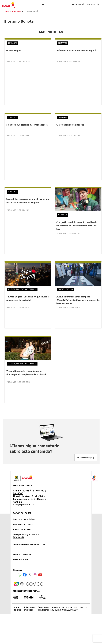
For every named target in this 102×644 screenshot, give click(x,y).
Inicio (7, 11)
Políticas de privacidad (29, 605)
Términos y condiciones (44, 605)
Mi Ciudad (62, 213)
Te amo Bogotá (14, 50)
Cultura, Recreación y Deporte (22, 287)
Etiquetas (17, 11)
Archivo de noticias (22, 526)
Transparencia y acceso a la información (26, 532)
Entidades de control (23, 521)
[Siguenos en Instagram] (35, 571)
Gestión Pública (65, 287)
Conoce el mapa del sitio (25, 515)
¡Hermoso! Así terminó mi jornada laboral (27, 124)
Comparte (12, 43)
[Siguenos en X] (30, 571)
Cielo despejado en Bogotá (70, 124)
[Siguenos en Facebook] (20, 571)
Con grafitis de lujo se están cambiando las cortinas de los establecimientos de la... (77, 224)
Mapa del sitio (17, 605)
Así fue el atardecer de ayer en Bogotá (76, 50)
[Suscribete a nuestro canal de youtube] (40, 571)
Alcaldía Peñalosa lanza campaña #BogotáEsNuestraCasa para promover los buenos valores (78, 298)
